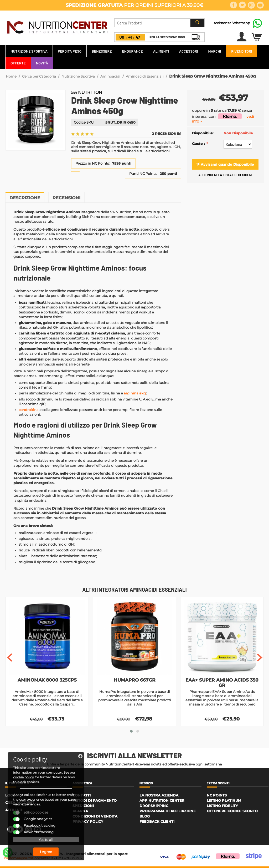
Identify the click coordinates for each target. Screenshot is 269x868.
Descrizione (25, 198)
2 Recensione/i (167, 134)
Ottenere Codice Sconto (232, 811)
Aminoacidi (110, 76)
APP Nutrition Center (162, 800)
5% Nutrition (87, 92)
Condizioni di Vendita (95, 816)
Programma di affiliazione (168, 811)
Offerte (18, 63)
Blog (145, 816)
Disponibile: (203, 133)
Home (11, 76)
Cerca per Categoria (39, 76)
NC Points (217, 795)
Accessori (189, 51)
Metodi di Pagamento (95, 800)
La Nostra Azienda (159, 795)
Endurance (132, 51)
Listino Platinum (224, 800)
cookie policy (24, 777)
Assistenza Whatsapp (232, 23)
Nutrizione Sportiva (29, 51)
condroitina (29, 410)
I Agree (46, 852)
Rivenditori (242, 51)
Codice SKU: (84, 122)
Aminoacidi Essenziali (145, 76)
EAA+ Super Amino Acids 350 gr (222, 683)
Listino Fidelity (222, 806)
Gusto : (199, 144)
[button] (131, 731)
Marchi (214, 51)
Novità (42, 63)
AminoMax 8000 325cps (47, 680)
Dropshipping (154, 806)
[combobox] (159, 23)
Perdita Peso (70, 51)
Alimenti (161, 51)
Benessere (102, 51)
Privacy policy (88, 821)
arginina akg (135, 393)
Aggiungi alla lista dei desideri (225, 175)
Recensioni (66, 198)
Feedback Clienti (157, 821)
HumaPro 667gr (135, 680)
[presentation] (10, 658)
